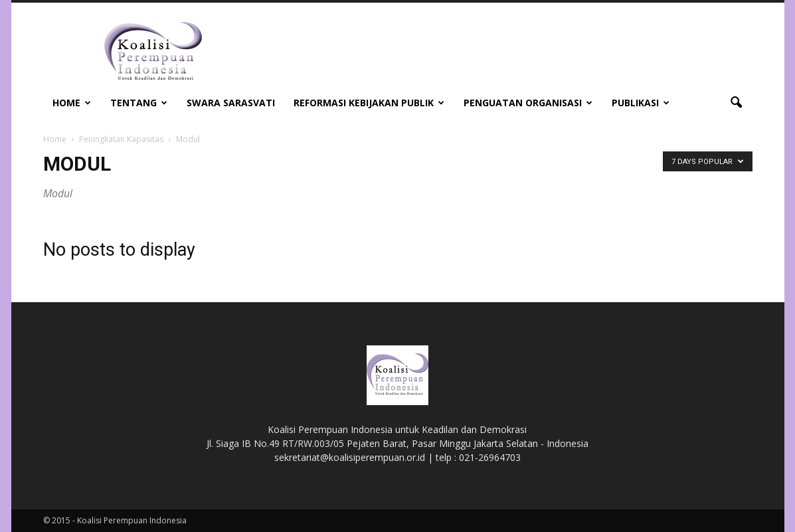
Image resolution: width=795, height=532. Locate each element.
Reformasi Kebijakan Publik (369, 103)
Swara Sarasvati (231, 103)
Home (72, 103)
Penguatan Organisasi (528, 103)
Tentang (139, 103)
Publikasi (641, 103)
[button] (737, 103)
